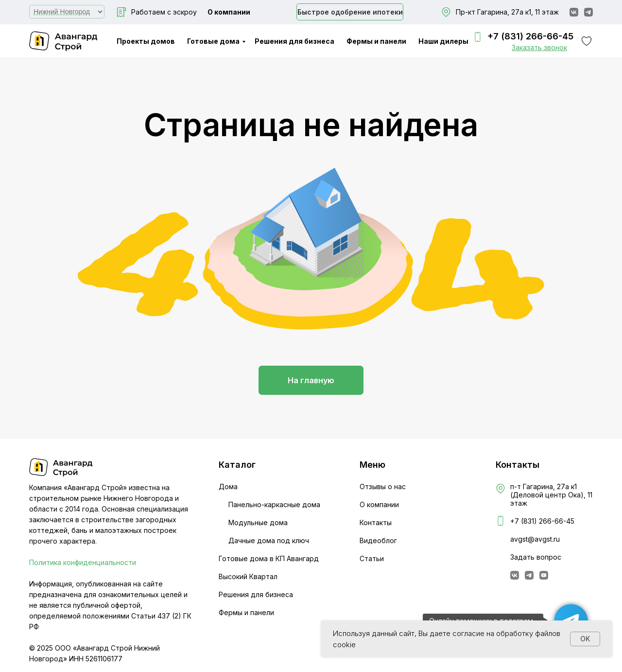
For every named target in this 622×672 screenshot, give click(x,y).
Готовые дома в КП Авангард (269, 558)
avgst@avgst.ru (535, 539)
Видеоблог (378, 540)
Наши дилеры (443, 41)
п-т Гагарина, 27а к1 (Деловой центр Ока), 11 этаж (551, 495)
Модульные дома (258, 522)
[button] (539, 47)
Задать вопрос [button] (536, 557)
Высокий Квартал (248, 576)
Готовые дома (213, 41)
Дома (228, 486)
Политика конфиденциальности (83, 562)
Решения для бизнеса (294, 41)
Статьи (372, 558)
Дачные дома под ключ (269, 540)
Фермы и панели (376, 41)
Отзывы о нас (383, 486)
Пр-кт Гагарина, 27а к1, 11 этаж (507, 12)
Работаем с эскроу (164, 12)
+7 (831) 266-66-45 (530, 36)
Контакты (376, 522)
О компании (229, 12)
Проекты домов (146, 41)
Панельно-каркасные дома (274, 504)
